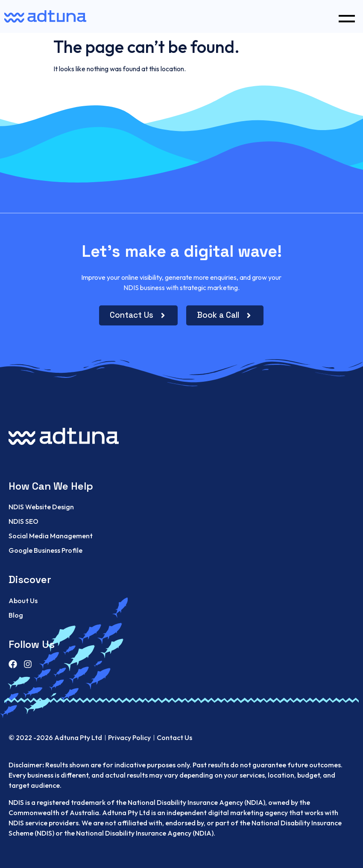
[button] (347, 16)
